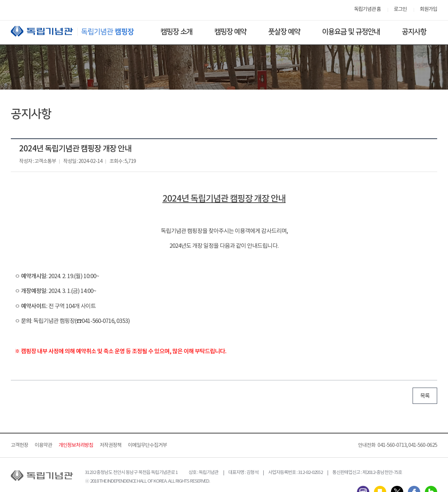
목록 (425, 396)
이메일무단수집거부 (147, 445)
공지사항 (414, 32)
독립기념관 (79, 31)
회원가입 (428, 9)
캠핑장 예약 (230, 32)
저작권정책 (111, 445)
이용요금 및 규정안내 (351, 32)
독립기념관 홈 (367, 9)
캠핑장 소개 (176, 32)
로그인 (400, 9)
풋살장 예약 (284, 32)
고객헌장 (20, 445)
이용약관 (43, 445)
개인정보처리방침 (76, 445)
